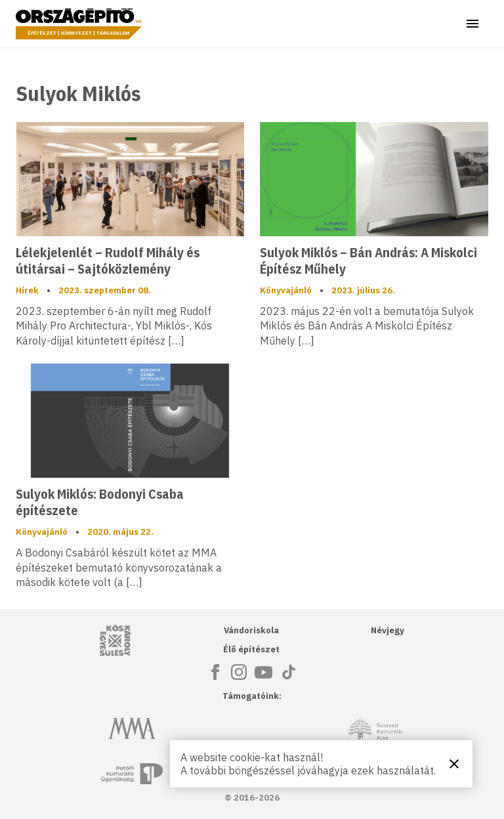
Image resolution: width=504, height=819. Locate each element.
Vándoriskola (251, 630)
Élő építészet (251, 649)
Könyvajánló (286, 290)
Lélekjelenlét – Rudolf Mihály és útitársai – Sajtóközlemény (108, 261)
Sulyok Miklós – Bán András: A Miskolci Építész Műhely (368, 261)
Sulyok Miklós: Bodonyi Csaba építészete (100, 502)
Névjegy (388, 630)
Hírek (27, 290)
